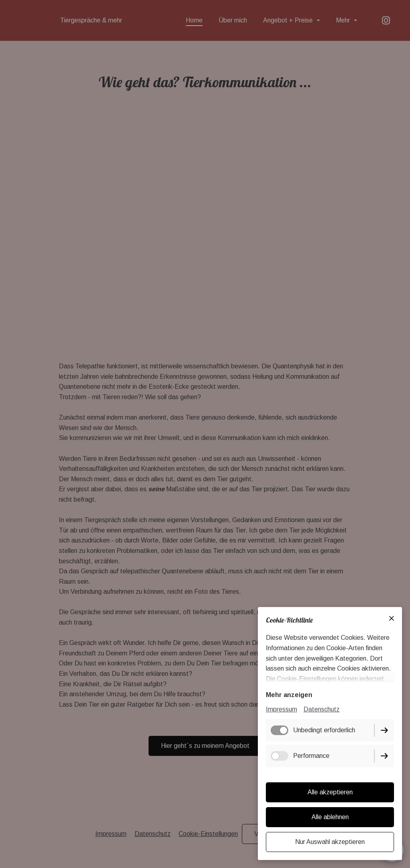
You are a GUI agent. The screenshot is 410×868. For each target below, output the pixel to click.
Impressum (281, 709)
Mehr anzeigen (289, 695)
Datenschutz (322, 709)
